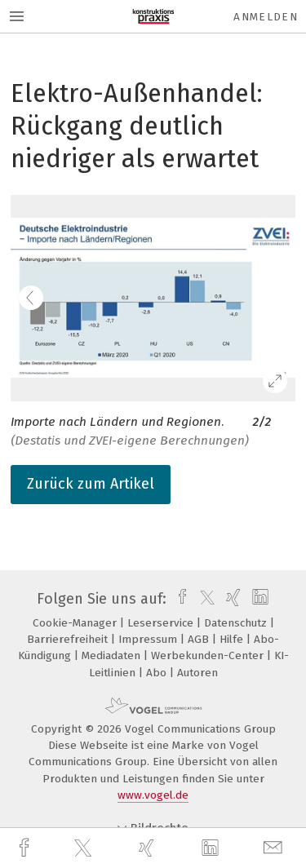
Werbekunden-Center (209, 655)
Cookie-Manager (76, 623)
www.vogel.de (153, 795)
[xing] (149, 848)
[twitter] (85, 848)
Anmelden (266, 17)
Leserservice (162, 623)
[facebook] (26, 848)
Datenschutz (237, 623)
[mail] (275, 848)
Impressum (149, 639)
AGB (200, 639)
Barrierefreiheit (69, 639)
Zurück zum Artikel (91, 484)
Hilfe (233, 639)
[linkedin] (212, 848)
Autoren (197, 673)
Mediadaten (113, 655)
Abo (158, 673)
